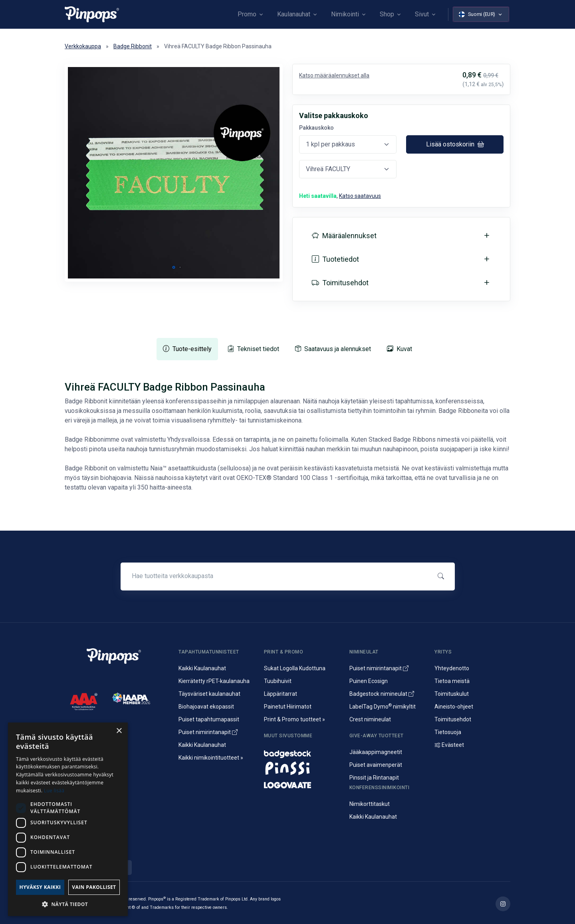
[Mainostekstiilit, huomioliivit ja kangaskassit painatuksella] (302, 783)
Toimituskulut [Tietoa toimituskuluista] (452, 694)
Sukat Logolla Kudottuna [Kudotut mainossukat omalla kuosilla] (295, 668)
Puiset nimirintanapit (208, 732)
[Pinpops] (92, 14)
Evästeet (449, 745)
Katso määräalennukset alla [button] (334, 75)
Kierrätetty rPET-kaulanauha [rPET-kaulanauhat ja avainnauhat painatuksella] (214, 681)
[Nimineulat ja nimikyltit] (302, 752)
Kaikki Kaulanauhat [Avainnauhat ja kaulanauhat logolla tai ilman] (202, 668)
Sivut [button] (422, 14)
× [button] (119, 731)
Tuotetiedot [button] (335, 259)
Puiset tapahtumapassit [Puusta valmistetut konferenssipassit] (209, 719)
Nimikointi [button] (345, 14)
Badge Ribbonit (133, 46)
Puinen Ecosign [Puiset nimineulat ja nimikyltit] (369, 681)
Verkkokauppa (83, 46)
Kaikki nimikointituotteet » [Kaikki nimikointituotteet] (211, 758)
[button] (174, 267)
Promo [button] (247, 14)
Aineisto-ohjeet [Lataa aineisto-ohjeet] (454, 707)
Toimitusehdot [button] (340, 283)
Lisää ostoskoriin (455, 144)
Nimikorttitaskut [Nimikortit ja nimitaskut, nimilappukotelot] (370, 804)
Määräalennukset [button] (344, 236)
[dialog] (68, 819)
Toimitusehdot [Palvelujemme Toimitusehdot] (453, 719)
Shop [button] (387, 14)
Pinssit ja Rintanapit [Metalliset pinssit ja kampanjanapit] (374, 778)
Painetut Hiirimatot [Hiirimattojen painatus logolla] (288, 707)
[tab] (187, 349)
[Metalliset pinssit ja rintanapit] (302, 768)
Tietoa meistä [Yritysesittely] (452, 681)
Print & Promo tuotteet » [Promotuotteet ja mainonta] (294, 719)
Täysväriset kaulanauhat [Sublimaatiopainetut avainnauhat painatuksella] (209, 694)
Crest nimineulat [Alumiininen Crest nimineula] (370, 719)
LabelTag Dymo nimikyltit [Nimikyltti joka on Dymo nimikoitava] (383, 707)
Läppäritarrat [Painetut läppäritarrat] (281, 694)
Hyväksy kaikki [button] (40, 887)
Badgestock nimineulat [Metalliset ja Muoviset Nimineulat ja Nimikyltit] (382, 694)
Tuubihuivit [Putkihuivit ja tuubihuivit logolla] (278, 681)
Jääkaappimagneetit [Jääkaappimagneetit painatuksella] (376, 752)
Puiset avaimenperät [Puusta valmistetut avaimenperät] (376, 765)
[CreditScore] (84, 701)
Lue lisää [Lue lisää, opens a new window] (54, 791)
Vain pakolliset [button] (94, 887)
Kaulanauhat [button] (294, 14)
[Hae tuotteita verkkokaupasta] (275, 576)
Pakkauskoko (316, 128)
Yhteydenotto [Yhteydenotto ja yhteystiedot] (452, 668)
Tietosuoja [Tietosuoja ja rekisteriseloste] (448, 732)
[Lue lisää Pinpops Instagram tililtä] (503, 904)
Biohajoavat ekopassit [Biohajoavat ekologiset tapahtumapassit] (206, 707)
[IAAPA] (131, 698)
